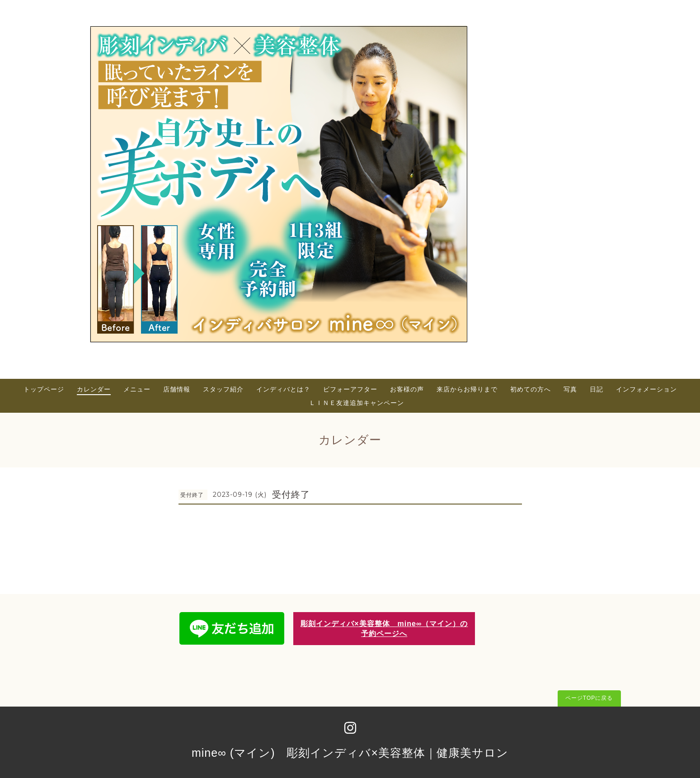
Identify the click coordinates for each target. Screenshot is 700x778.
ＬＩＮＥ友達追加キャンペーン (357, 403)
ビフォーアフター (350, 389)
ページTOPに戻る (589, 698)
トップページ (44, 389)
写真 (570, 389)
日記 (597, 389)
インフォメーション (646, 389)
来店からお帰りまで (467, 389)
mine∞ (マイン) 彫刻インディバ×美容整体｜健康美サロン (350, 753)
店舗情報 (177, 389)
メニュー (137, 389)
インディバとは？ (283, 389)
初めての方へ (531, 389)
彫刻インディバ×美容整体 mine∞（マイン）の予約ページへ (384, 628)
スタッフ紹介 (223, 389)
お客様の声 (407, 389)
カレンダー (94, 389)
